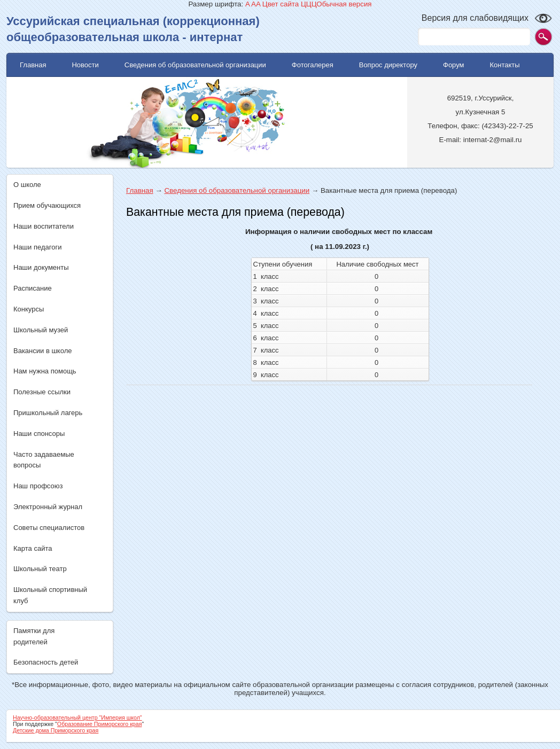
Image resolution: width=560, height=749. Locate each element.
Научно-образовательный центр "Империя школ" (77, 717)
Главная (140, 190)
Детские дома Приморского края (56, 730)
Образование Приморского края (100, 724)
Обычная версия (344, 4)
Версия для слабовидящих (475, 18)
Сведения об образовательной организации (237, 190)
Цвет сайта (281, 4)
